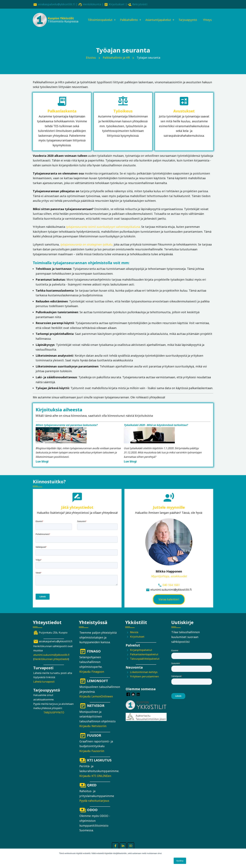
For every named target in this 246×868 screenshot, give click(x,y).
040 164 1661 (171, 589)
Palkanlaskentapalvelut (144, 659)
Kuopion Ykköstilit (60, 19)
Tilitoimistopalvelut (98, 17)
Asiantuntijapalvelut (159, 17)
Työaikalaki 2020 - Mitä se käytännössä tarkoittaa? (156, 430)
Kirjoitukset (117, 4)
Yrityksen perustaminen (144, 681)
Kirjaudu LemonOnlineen (96, 701)
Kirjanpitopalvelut (141, 655)
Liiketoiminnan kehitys (144, 677)
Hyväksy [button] (180, 861)
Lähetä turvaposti (44, 686)
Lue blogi (42, 466)
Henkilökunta (92, 4)
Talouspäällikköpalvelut (145, 663)
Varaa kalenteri (169, 604)
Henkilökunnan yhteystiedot (51, 664)
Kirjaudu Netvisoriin (93, 731)
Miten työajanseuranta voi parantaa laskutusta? (67, 430)
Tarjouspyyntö (190, 17)
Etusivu (91, 62)
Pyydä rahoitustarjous (94, 805)
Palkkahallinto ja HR (116, 62)
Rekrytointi (140, 4)
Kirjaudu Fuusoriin (92, 755)
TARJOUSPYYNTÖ (54, 717)
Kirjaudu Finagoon (92, 676)
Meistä (134, 637)
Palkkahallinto (128, 17)
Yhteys (89, 27)
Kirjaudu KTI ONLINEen (95, 780)
